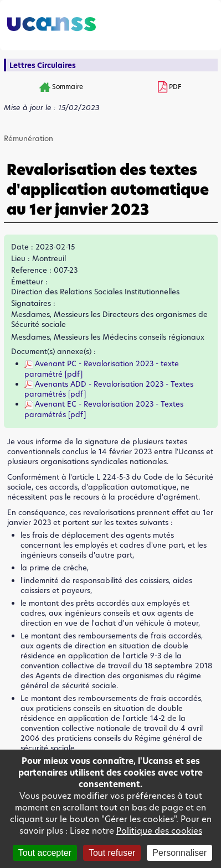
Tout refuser (112, 853)
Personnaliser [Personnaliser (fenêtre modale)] (179, 853)
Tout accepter (45, 853)
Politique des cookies (159, 831)
